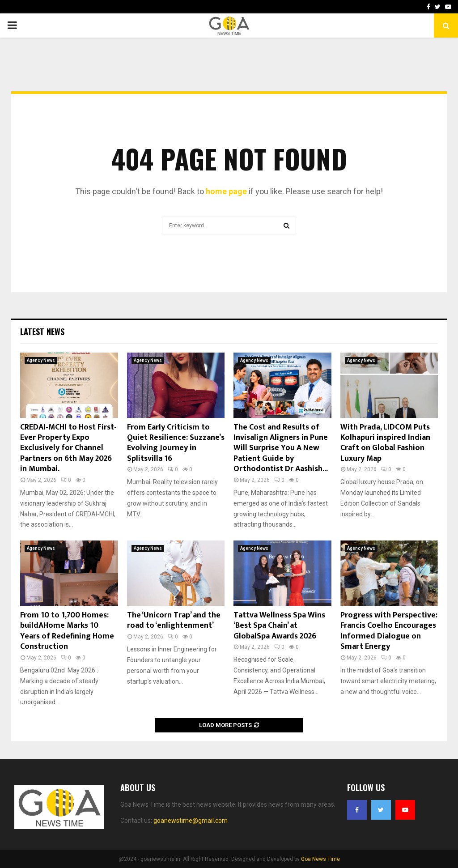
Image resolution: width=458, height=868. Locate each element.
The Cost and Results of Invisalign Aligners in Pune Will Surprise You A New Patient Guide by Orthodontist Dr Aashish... (281, 448)
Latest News (42, 332)
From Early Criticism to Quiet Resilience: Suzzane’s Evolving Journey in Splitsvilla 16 (176, 443)
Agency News (41, 360)
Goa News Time (320, 859)
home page (226, 191)
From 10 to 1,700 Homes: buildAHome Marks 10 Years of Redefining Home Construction (67, 631)
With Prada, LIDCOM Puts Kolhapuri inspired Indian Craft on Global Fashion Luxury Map (385, 443)
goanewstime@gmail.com (191, 821)
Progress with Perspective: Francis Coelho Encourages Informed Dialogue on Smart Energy (389, 631)
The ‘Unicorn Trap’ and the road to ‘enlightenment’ (174, 620)
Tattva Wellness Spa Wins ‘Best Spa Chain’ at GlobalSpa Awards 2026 (279, 626)
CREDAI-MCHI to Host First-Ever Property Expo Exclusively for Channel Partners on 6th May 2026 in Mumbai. (68, 448)
